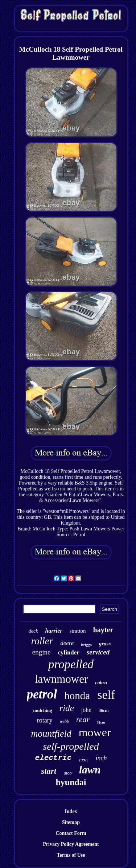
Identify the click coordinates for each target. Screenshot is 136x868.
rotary (45, 720)
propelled (71, 664)
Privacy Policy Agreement (71, 844)
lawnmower (61, 679)
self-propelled (71, 746)
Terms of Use (71, 855)
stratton (78, 631)
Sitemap (71, 822)
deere (67, 643)
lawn (90, 770)
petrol (42, 694)
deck (33, 631)
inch (101, 758)
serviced (98, 652)
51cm (101, 722)
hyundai (71, 782)
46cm (104, 710)
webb (64, 721)
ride (66, 708)
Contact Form (71, 833)
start (49, 771)
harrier (53, 631)
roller (42, 641)
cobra (101, 683)
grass (105, 644)
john (86, 710)
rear (83, 719)
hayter (103, 630)
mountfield (51, 734)
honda (77, 696)
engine (42, 652)
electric (53, 758)
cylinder (69, 652)
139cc (83, 760)
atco (67, 773)
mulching (42, 710)
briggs (86, 645)
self (106, 695)
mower (95, 732)
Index (71, 811)
